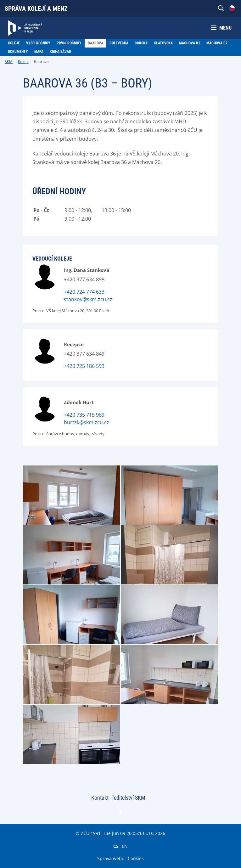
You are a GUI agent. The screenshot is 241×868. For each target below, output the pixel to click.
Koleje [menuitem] (14, 43)
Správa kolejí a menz (36, 8)
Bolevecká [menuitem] (119, 43)
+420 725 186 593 (84, 366)
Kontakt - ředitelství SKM (118, 798)
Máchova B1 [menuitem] (190, 43)
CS (116, 846)
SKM (9, 62)
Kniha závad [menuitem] (60, 52)
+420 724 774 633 (84, 292)
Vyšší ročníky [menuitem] (38, 43)
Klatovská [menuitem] (163, 43)
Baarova (41, 62)
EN (125, 846)
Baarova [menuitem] (95, 43)
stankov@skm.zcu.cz (88, 299)
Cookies (136, 858)
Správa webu (111, 858)
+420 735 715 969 (84, 415)
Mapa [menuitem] (39, 52)
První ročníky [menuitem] (69, 43)
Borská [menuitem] (141, 43)
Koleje (23, 62)
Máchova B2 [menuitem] (217, 43)
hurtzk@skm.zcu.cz (87, 422)
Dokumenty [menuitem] (18, 52)
